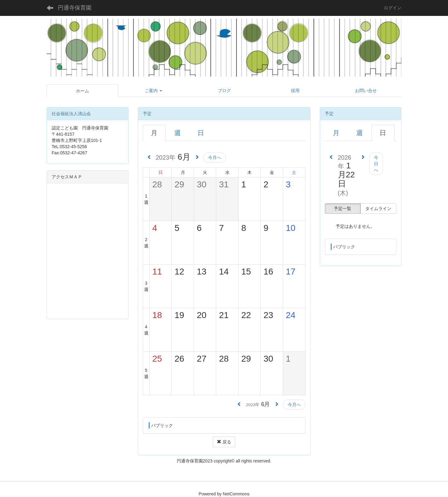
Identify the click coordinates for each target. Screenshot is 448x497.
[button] (154, 91)
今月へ (215, 157)
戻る (224, 442)
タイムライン (378, 209)
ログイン (393, 8)
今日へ (376, 164)
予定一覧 (343, 209)
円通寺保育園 (75, 8)
